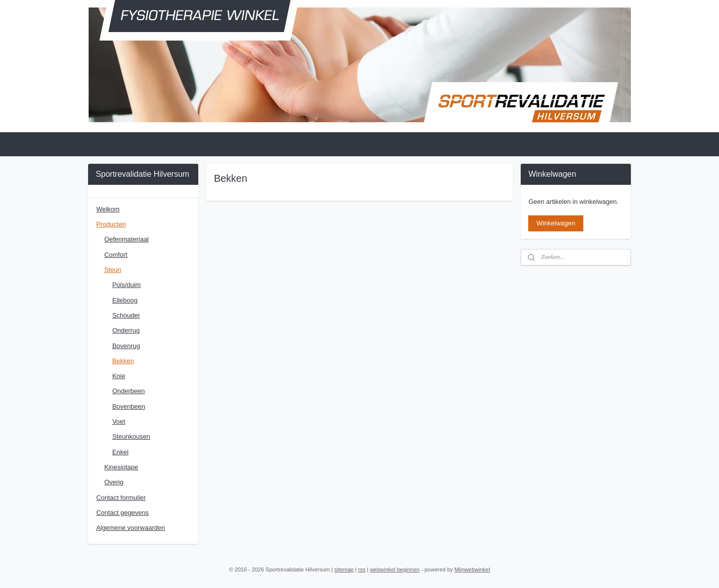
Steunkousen (131, 436)
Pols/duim (126, 285)
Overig (114, 482)
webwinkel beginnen (395, 569)
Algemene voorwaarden (130, 528)
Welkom (108, 209)
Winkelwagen (556, 223)
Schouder (126, 315)
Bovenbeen (129, 406)
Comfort (116, 255)
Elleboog (125, 300)
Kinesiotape (121, 467)
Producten (111, 224)
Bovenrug (126, 346)
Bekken (123, 361)
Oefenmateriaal (126, 239)
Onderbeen (128, 391)
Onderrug (126, 330)
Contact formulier (121, 498)
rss (362, 569)
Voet (119, 421)
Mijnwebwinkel (472, 569)
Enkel (120, 452)
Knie (119, 376)
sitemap (344, 569)
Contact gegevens (122, 513)
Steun (113, 270)
